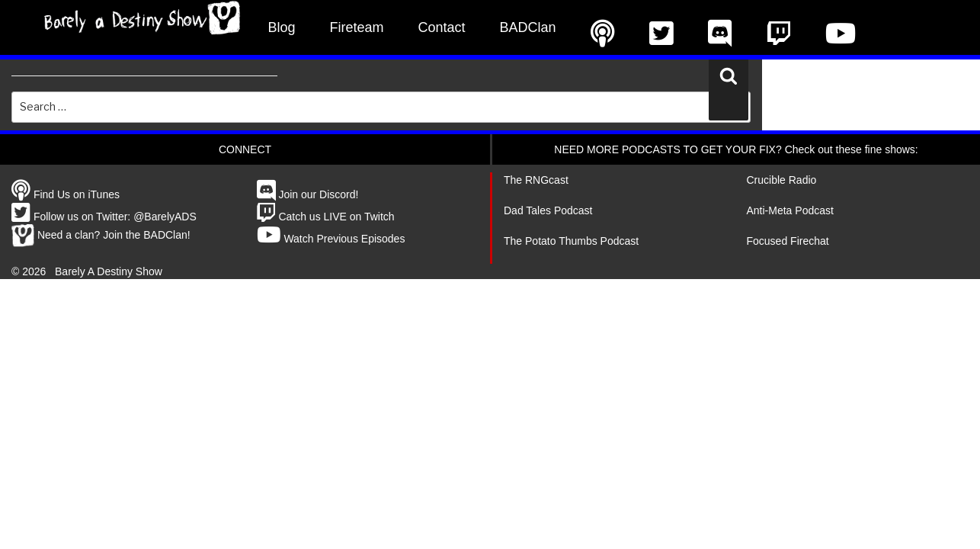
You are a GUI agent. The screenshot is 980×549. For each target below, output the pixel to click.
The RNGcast (536, 180)
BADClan (528, 27)
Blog (282, 27)
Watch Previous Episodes (331, 239)
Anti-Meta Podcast (790, 210)
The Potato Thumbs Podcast (571, 241)
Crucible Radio (782, 180)
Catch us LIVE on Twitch (326, 217)
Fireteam (357, 27)
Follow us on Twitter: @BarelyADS (104, 217)
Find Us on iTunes (66, 194)
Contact (442, 27)
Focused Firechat (788, 241)
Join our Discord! (308, 194)
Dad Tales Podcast (548, 210)
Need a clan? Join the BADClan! (101, 235)
